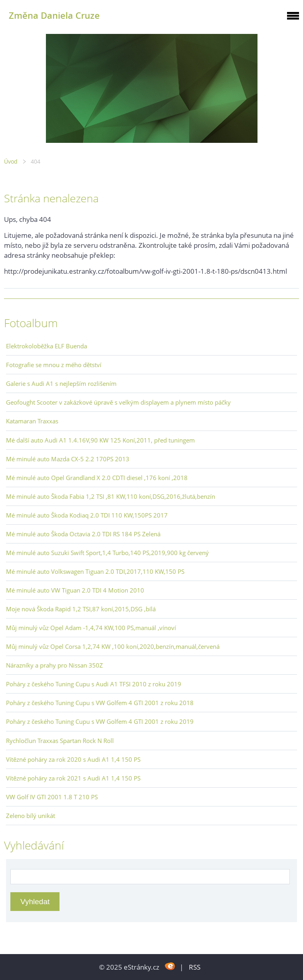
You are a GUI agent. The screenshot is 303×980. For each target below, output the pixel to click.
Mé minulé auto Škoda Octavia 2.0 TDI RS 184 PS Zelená (83, 534)
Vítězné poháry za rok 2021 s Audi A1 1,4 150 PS (73, 778)
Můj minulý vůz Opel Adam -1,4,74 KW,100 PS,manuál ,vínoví (91, 628)
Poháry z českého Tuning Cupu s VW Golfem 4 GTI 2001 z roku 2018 (100, 703)
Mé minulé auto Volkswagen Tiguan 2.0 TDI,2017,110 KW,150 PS (95, 571)
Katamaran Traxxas (32, 421)
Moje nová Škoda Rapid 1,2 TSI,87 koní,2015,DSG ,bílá (81, 609)
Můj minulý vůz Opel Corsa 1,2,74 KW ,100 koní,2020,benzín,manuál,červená (113, 646)
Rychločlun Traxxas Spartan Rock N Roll (60, 741)
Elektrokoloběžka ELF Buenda (47, 346)
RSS (195, 967)
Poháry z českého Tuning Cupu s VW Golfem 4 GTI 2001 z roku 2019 (100, 721)
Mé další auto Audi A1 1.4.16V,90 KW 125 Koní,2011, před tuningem (100, 440)
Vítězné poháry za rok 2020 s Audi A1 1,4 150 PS (73, 759)
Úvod (11, 161)
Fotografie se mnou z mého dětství (54, 365)
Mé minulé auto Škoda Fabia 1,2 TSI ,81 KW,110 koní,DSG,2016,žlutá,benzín (111, 496)
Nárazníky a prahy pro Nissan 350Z (54, 665)
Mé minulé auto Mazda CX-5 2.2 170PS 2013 (68, 459)
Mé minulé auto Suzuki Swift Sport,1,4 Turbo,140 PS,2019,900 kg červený (107, 553)
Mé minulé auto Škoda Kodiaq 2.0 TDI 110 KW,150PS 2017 (87, 515)
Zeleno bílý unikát (31, 816)
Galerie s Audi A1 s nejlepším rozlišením (61, 383)
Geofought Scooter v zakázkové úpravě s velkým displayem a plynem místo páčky (118, 402)
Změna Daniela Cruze (54, 15)
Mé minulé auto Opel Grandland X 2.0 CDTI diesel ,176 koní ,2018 (97, 478)
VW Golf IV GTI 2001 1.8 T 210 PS (52, 797)
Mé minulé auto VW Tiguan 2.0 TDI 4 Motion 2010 (75, 590)
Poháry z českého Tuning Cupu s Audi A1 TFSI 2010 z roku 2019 (94, 684)
